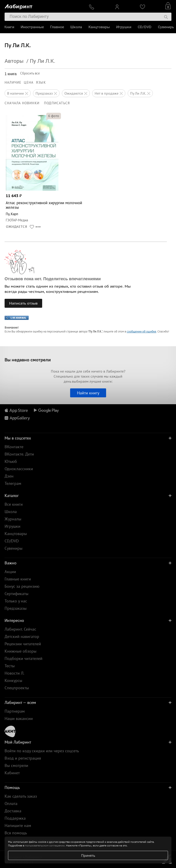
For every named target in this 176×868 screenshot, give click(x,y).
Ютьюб (11, 461)
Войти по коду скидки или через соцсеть (42, 751)
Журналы (13, 519)
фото (54, 116)
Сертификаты (16, 594)
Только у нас (16, 601)
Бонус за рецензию (22, 586)
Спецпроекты (17, 688)
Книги (10, 27)
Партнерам (15, 711)
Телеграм (13, 483)
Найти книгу (88, 393)
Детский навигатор (22, 636)
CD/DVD (145, 27)
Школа (77, 27)
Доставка (13, 811)
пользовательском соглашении (45, 845)
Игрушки (124, 27)
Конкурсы (13, 680)
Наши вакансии (19, 718)
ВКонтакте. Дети (19, 454)
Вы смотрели (16, 765)
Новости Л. (14, 673)
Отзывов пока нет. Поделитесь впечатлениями (53, 279)
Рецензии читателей (23, 644)
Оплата (11, 803)
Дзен (9, 476)
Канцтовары (100, 27)
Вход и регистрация (23, 758)
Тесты (10, 666)
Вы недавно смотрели (28, 360)
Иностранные (33, 27)
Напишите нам (18, 825)
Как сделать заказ (21, 796)
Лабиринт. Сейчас (20, 629)
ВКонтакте (14, 447)
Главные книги (18, 579)
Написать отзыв (23, 303)
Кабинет (12, 773)
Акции (10, 572)
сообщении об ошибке (142, 331)
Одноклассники (19, 469)
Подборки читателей (23, 658)
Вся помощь (16, 833)
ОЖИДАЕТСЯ (17, 227)
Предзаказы (16, 608)
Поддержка (15, 818)
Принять (88, 855)
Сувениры (167, 27)
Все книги (14, 504)
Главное (58, 27)
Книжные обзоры (21, 651)
